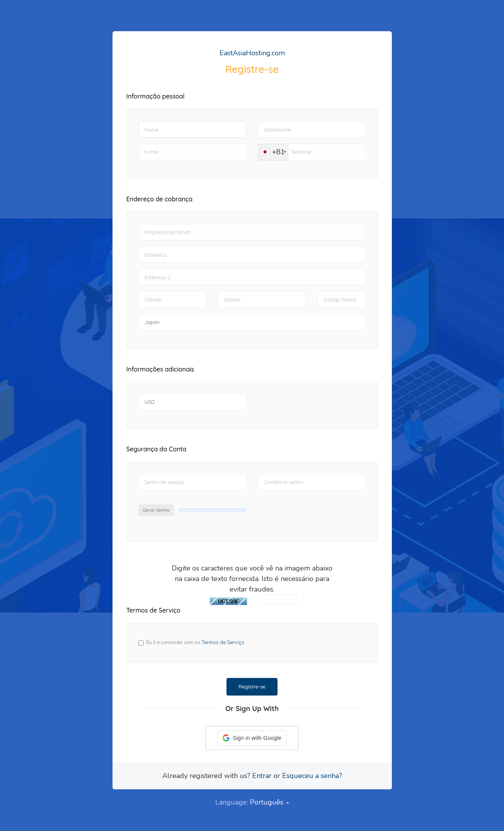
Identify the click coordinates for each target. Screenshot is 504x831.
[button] (252, 738)
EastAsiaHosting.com (252, 53)
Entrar (262, 776)
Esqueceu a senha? (312, 776)
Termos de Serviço (223, 643)
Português (270, 802)
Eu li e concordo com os (195, 643)
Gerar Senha (156, 510)
